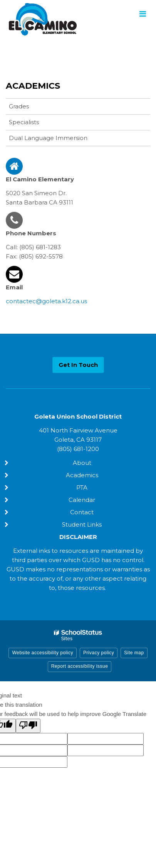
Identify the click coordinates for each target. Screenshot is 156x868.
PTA (82, 487)
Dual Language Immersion (48, 138)
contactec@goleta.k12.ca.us (46, 301)
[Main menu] (143, 14)
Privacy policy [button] (99, 653)
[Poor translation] (28, 726)
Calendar (82, 500)
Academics (33, 86)
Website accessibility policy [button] (43, 653)
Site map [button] (134, 653)
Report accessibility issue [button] (80, 666)
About (82, 463)
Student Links (82, 524)
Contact (82, 512)
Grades (19, 106)
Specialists (24, 122)
